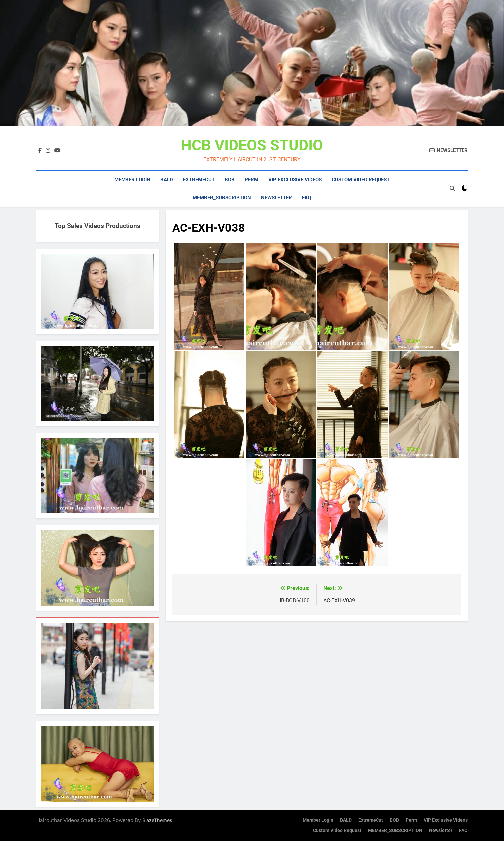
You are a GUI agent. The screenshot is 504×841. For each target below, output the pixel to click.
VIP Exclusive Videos (295, 180)
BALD (167, 180)
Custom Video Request (361, 180)
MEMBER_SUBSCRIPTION (222, 198)
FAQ (306, 198)
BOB (230, 180)
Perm (252, 180)
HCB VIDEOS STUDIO (252, 145)
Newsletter (276, 198)
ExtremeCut (199, 180)
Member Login (132, 180)
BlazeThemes (157, 820)
